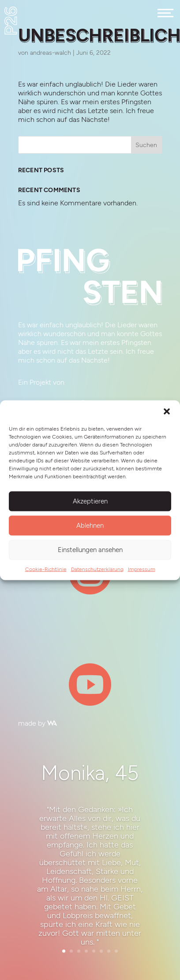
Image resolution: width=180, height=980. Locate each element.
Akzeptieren (90, 501)
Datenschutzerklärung (97, 569)
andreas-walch (51, 53)
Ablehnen (90, 526)
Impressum (142, 569)
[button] (167, 411)
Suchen (146, 145)
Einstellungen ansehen (90, 550)
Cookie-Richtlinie (46, 569)
